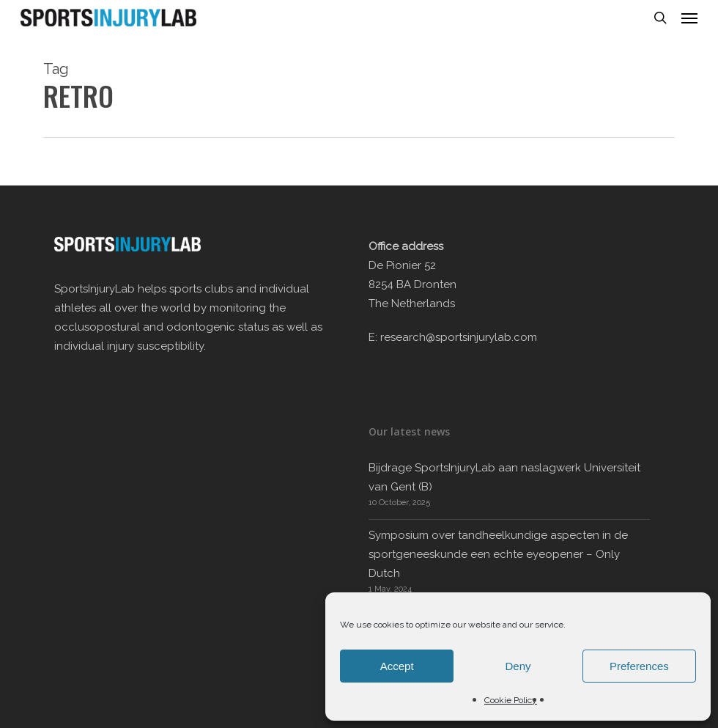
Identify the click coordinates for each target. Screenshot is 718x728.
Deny (518, 666)
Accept (397, 666)
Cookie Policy (511, 700)
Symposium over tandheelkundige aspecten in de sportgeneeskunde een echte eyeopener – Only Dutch (498, 554)
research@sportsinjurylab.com (459, 337)
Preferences (639, 666)
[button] (689, 18)
